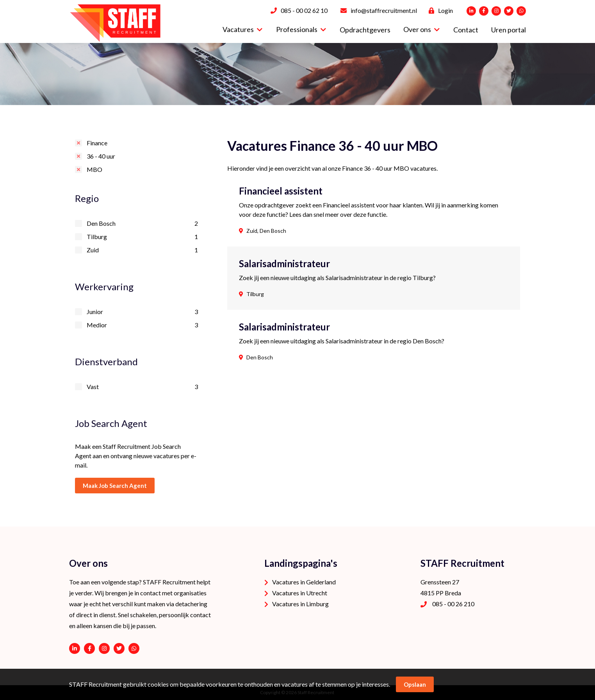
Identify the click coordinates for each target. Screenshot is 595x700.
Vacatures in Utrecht (300, 593)
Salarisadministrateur (284, 264)
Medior (142, 325)
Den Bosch (142, 223)
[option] (297, 74)
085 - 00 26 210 (453, 604)
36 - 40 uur (101, 156)
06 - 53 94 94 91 (134, 648)
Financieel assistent (281, 191)
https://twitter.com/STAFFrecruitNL (119, 648)
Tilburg (142, 237)
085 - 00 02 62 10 (304, 10)
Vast (142, 387)
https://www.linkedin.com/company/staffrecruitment (75, 648)
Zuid (142, 250)
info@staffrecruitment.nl (384, 10)
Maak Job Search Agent (115, 486)
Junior (142, 312)
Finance (97, 143)
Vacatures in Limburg (300, 604)
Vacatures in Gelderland (304, 582)
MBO (94, 169)
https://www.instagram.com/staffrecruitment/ (104, 648)
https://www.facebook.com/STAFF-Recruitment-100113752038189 (89, 648)
